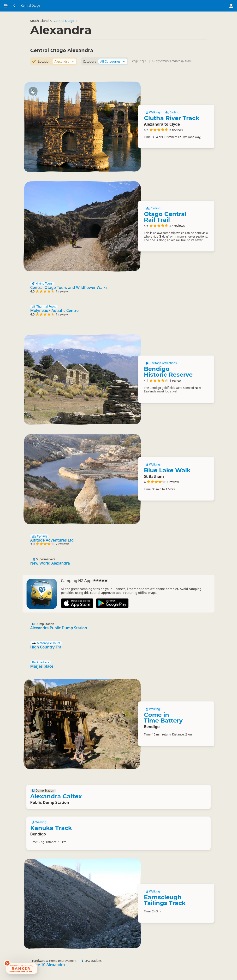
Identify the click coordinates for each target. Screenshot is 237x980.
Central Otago (64, 21)
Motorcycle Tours (46, 643)
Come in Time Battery (163, 718)
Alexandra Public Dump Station (59, 628)
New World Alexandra (50, 563)
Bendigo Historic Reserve (168, 372)
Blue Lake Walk (167, 470)
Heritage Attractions (161, 363)
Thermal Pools (44, 307)
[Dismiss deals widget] (7, 963)
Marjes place (42, 666)
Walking (153, 112)
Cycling (172, 112)
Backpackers (41, 662)
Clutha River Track (172, 118)
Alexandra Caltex (56, 796)
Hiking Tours (42, 284)
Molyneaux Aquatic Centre (54, 310)
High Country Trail (47, 647)
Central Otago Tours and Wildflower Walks (69, 287)
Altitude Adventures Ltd (52, 540)
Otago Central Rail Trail (165, 217)
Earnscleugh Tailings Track (165, 900)
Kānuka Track (51, 828)
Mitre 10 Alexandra (47, 965)
